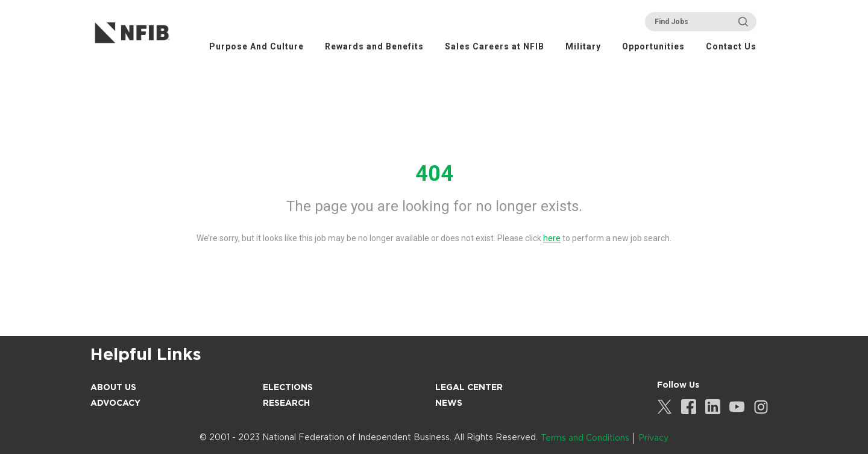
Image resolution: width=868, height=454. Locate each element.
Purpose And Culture (256, 46)
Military (583, 46)
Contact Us (731, 46)
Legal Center (469, 387)
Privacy (653, 438)
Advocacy (115, 403)
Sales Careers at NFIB (495, 46)
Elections (288, 387)
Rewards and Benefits (374, 46)
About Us (113, 387)
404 (434, 174)
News (449, 403)
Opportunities (653, 46)
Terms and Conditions (585, 438)
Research (286, 403)
